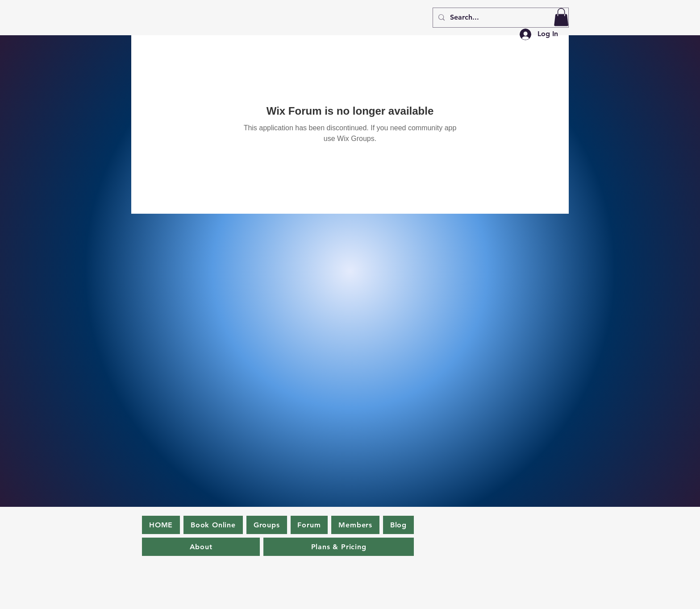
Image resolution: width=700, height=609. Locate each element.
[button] (561, 17)
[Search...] (500, 18)
